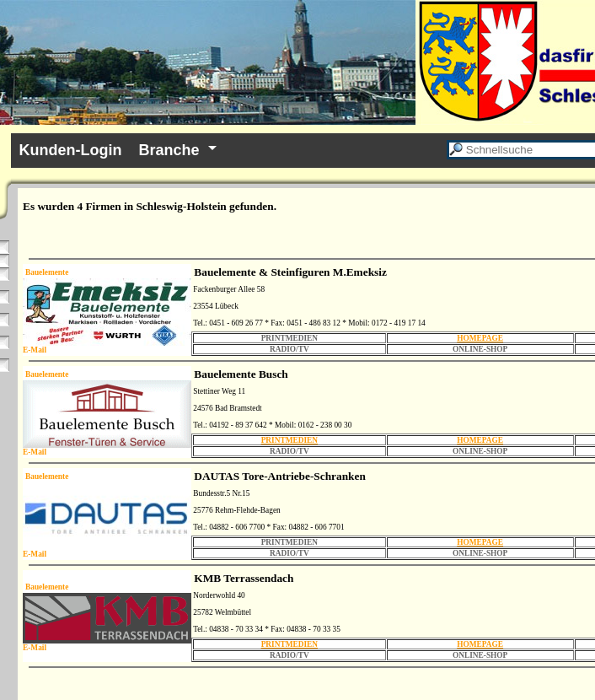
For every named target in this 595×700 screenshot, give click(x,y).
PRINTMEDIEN (289, 440)
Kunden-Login (71, 150)
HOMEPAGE (480, 338)
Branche (169, 150)
